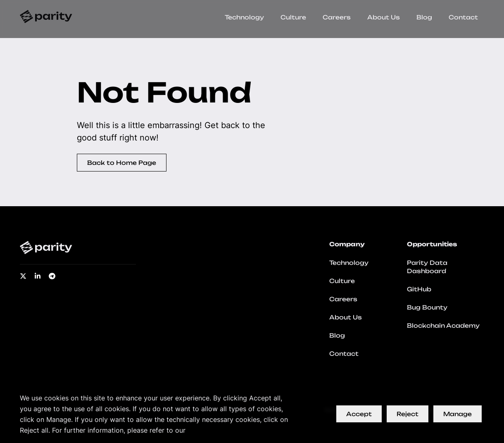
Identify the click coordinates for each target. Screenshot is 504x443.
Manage (458, 414)
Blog (424, 17)
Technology (244, 17)
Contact (463, 17)
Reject (408, 414)
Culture (293, 17)
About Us (384, 17)
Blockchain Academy (443, 325)
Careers (337, 17)
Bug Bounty (427, 307)
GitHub (419, 289)
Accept (359, 414)
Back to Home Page (122, 163)
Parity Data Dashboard (427, 267)
